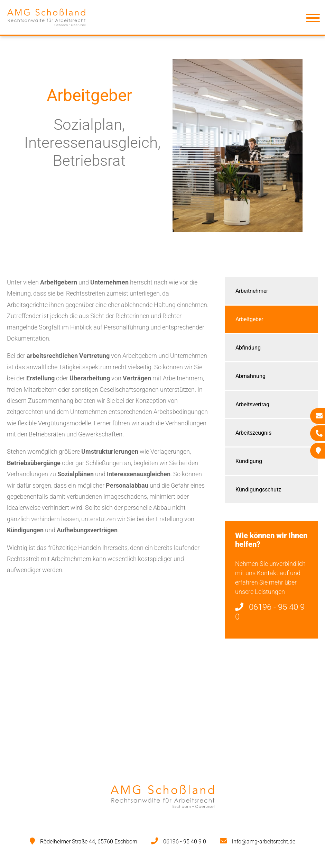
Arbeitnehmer (252, 291)
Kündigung (249, 461)
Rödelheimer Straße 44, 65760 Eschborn (89, 842)
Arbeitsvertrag (252, 404)
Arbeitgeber (249, 319)
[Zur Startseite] (46, 29)
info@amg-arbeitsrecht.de (264, 842)
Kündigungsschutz (258, 490)
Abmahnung (250, 376)
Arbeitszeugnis (253, 433)
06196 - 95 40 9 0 (185, 842)
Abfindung (248, 348)
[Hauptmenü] (313, 19)
